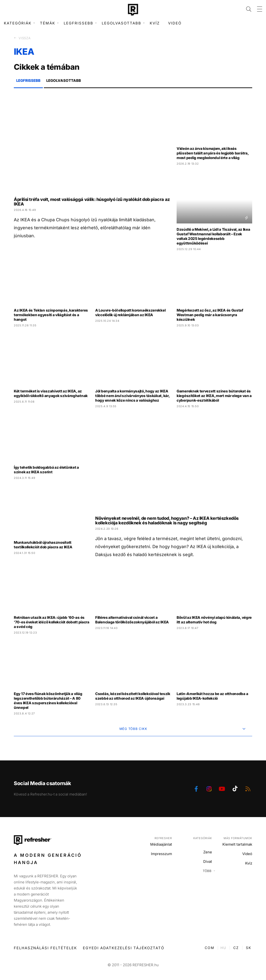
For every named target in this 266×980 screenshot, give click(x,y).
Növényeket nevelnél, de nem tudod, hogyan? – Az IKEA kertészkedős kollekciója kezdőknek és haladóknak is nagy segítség (167, 521)
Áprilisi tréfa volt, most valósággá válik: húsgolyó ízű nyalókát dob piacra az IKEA (92, 202)
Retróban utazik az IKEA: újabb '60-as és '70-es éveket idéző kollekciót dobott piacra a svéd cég (52, 622)
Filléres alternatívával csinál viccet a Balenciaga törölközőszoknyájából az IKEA (132, 620)
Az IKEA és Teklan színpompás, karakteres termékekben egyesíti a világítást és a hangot (51, 315)
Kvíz (155, 23)
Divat (208, 861)
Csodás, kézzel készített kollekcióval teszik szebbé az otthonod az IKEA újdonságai (133, 696)
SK (249, 948)
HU (223, 948)
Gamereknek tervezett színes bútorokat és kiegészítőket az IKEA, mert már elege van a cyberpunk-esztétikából (214, 396)
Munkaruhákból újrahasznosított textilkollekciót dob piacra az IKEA (43, 545)
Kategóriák (203, 838)
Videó (175, 23)
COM (210, 948)
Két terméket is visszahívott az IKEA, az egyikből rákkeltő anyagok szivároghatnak (51, 393)
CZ (236, 948)
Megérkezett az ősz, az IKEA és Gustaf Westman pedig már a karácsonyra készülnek (210, 315)
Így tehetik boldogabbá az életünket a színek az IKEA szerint (46, 470)
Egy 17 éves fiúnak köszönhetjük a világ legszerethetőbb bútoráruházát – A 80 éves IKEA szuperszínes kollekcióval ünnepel (48, 701)
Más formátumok (238, 838)
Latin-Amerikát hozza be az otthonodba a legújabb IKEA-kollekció (212, 696)
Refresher (163, 838)
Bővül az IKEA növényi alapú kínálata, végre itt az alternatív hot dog (214, 620)
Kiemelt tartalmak (237, 844)
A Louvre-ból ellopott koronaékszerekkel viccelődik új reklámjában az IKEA (130, 313)
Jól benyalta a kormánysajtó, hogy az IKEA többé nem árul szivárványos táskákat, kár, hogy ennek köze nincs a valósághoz (132, 396)
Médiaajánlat (161, 844)
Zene (208, 852)
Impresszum (161, 854)
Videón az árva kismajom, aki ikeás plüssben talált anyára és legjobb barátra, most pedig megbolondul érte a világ (212, 153)
